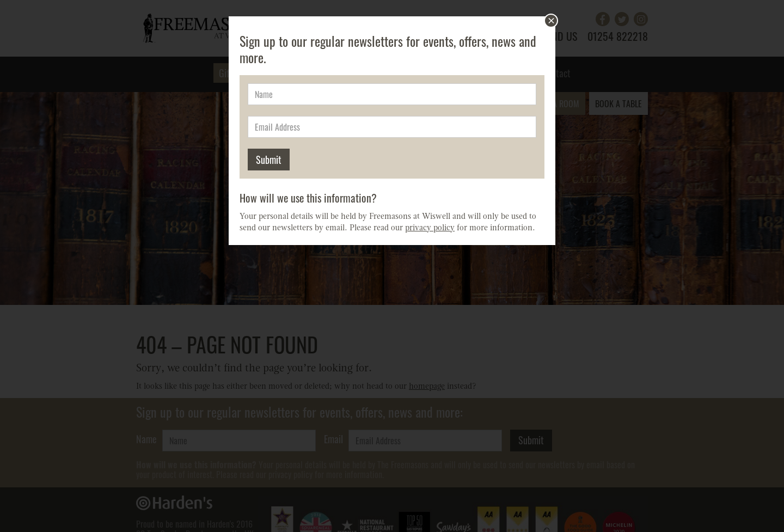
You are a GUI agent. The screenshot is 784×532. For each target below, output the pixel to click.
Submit (269, 160)
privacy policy (430, 228)
